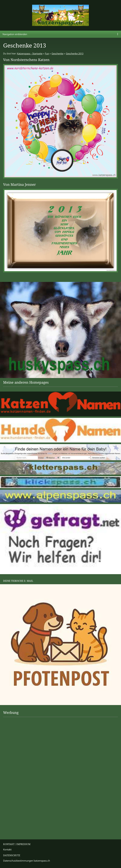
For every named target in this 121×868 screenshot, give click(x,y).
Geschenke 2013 (75, 53)
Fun (47, 53)
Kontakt (7, 849)
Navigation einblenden (15, 34)
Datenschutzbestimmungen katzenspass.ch (27, 861)
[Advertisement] (16, 729)
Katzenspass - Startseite (30, 53)
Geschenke (57, 53)
